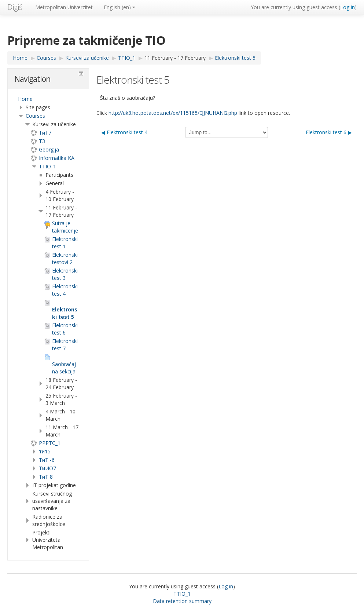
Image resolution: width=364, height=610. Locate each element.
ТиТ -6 (47, 460)
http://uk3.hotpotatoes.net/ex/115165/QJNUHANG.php (173, 113)
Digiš (15, 7)
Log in (348, 7)
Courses (35, 116)
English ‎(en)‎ (120, 7)
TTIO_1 (47, 166)
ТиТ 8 (46, 477)
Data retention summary (182, 601)
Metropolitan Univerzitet (64, 7)
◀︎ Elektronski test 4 (124, 132)
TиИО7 (47, 468)
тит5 (45, 451)
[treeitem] (48, 99)
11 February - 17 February (175, 58)
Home (25, 99)
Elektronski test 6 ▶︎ (329, 132)
